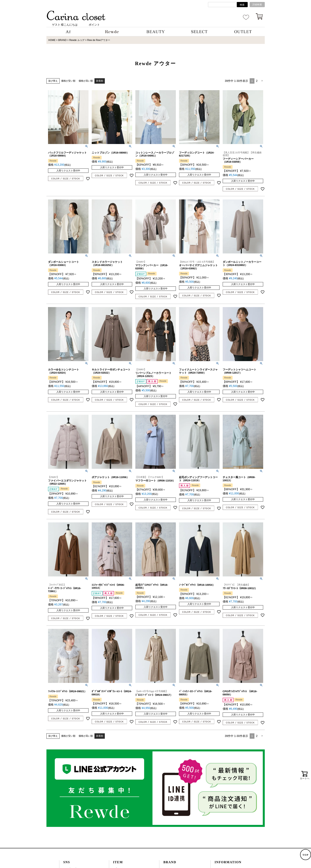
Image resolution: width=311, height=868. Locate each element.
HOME (52, 40)
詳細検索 (257, 5)
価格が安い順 (68, 81)
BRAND (62, 40)
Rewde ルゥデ (77, 40)
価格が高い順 (86, 81)
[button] (262, 81)
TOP (305, 855)
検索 (242, 5)
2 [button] (257, 81)
